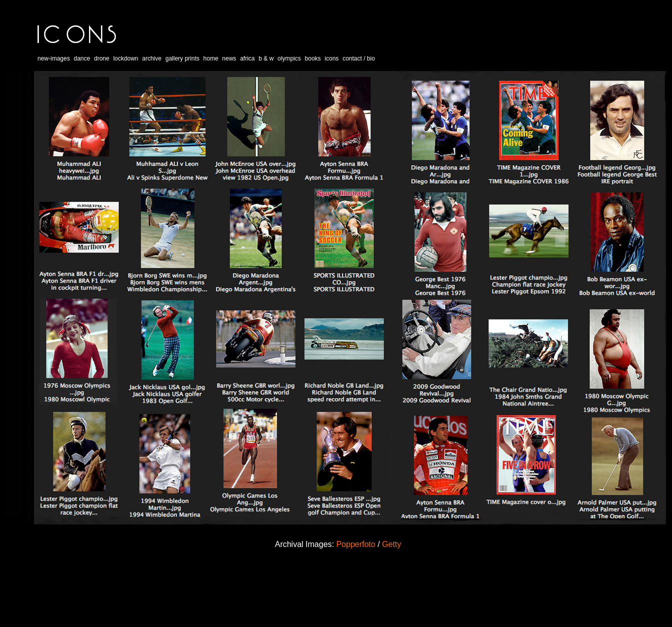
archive (152, 58)
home (211, 58)
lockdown (125, 58)
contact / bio (359, 58)
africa (247, 58)
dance (82, 58)
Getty (391, 544)
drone (102, 58)
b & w (266, 58)
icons (331, 58)
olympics (289, 58)
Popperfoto (355, 544)
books (313, 58)
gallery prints (182, 58)
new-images (54, 58)
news (229, 58)
